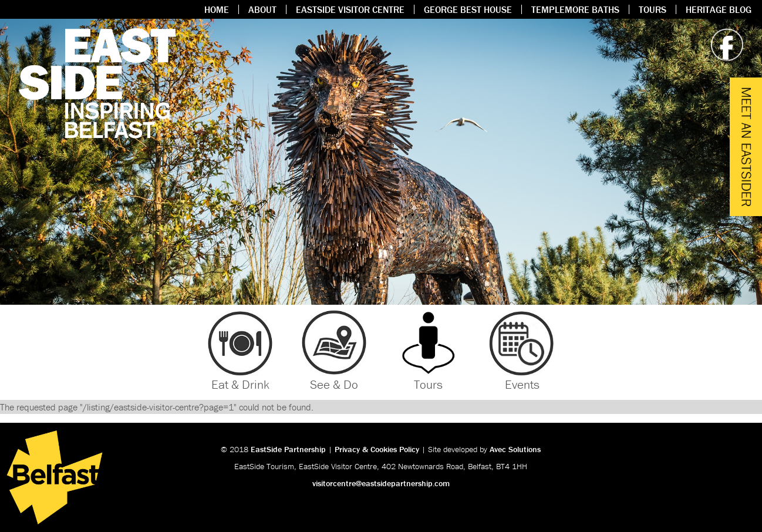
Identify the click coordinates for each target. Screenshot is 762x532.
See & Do (334, 385)
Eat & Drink (240, 385)
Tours (653, 9)
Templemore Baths (575, 9)
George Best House (468, 9)
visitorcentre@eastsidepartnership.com (381, 483)
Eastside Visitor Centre (350, 9)
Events (522, 385)
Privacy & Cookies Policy (377, 449)
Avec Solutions (515, 449)
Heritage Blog (719, 9)
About (262, 9)
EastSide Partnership (288, 449)
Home (217, 9)
